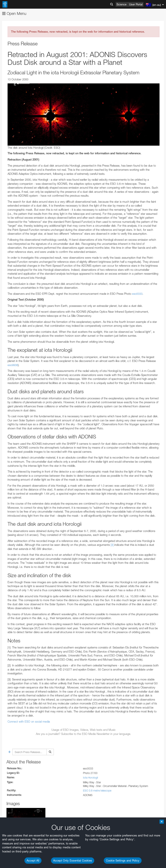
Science (121, 4)
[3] (112, 545)
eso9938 (13, 365)
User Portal (136, 4)
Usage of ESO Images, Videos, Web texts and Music (84, 730)
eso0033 (137, 294)
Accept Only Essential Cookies (73, 860)
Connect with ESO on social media (29, 721)
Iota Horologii (90, 778)
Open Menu (14, 14)
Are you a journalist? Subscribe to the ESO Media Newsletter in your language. (84, 734)
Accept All (33, 860)
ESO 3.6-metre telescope (97, 791)
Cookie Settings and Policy (123, 860)
